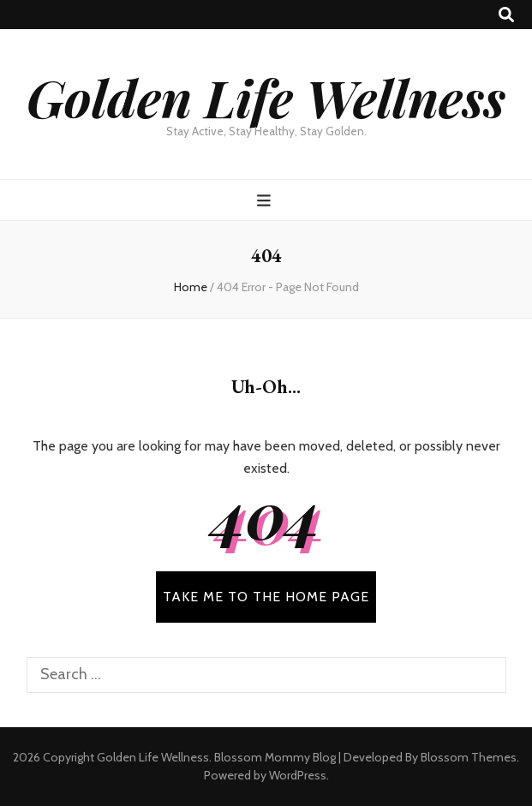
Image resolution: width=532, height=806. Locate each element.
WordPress (298, 775)
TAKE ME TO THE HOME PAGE (266, 597)
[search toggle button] (506, 15)
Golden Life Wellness (266, 97)
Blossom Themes (469, 757)
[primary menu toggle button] (266, 201)
